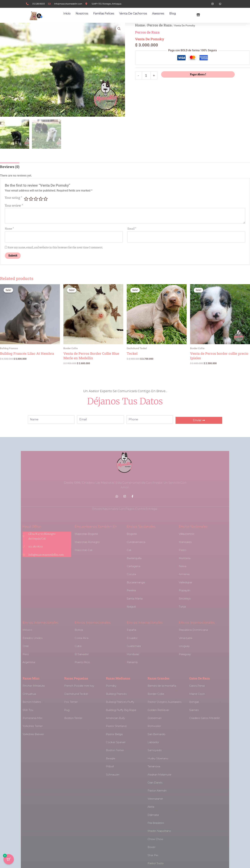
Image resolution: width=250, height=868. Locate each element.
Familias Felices (104, 13)
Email (132, 229)
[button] (119, 29)
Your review (14, 206)
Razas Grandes (159, 678)
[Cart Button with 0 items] (9, 859)
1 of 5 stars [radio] (26, 199)
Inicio (67, 13)
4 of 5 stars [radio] (41, 199)
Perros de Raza (159, 25)
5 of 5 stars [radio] (45, 199)
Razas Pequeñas (76, 678)
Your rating (14, 198)
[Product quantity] (146, 75)
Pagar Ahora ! (198, 74)
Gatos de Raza (199, 678)
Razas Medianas (118, 678)
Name (9, 229)
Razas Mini (31, 678)
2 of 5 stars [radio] (31, 199)
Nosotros (82, 13)
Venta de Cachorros (133, 13)
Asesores (158, 13)
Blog (173, 13)
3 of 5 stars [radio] (36, 199)
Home (140, 25)
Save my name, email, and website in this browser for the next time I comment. (55, 247)
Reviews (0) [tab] (10, 167)
